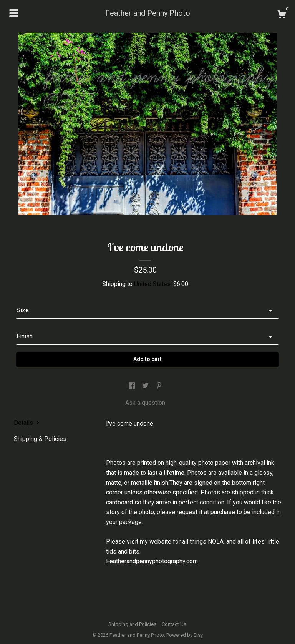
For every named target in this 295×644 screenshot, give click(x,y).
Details (27, 423)
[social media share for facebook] (133, 386)
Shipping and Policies (132, 624)
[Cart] (282, 15)
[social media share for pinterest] (159, 386)
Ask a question (145, 403)
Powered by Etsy (185, 635)
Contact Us (174, 624)
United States (152, 284)
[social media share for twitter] (146, 386)
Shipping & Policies (40, 439)
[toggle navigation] (14, 13)
